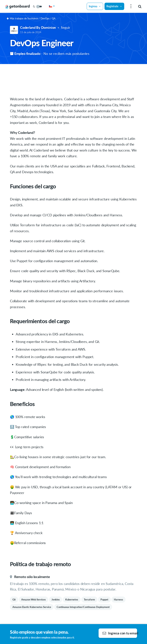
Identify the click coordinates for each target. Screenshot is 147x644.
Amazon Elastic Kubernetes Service (32, 607)
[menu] (130, 6)
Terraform (89, 600)
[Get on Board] (18, 7)
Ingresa (95, 6)
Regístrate (114, 6)
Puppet (104, 600)
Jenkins (56, 600)
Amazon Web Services (33, 600)
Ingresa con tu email (120, 633)
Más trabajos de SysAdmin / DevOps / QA (31, 18)
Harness (118, 600)
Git (14, 600)
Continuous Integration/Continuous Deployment (83, 607)
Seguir (66, 27)
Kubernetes (72, 600)
